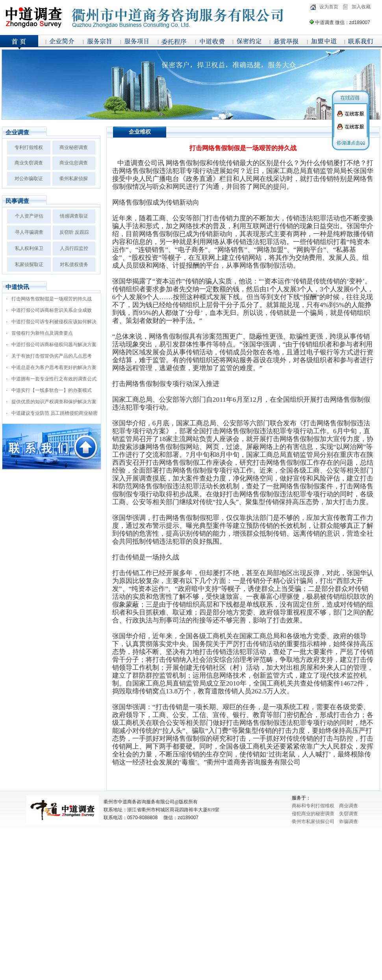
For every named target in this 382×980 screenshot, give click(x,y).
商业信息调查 (74, 163)
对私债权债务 (74, 265)
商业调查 (349, 806)
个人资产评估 (29, 216)
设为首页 (329, 7)
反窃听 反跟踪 (74, 232)
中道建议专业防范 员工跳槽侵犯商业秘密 (55, 413)
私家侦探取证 (29, 265)
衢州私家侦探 (74, 179)
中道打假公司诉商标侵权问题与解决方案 (54, 345)
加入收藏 (361, 7)
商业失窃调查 (29, 163)
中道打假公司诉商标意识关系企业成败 (52, 310)
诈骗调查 (349, 822)
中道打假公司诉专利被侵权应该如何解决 (54, 322)
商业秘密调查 (74, 147)
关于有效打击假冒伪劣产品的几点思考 (52, 356)
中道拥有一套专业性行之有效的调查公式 (54, 379)
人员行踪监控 (74, 248)
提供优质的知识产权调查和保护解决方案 (54, 402)
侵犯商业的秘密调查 (313, 814)
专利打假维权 (29, 147)
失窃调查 (349, 814)
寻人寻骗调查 (29, 232)
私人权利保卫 (29, 248)
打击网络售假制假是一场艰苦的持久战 (52, 299)
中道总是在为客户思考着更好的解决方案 (54, 367)
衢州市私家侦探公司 (313, 822)
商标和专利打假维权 (313, 806)
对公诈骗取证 (29, 179)
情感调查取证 (74, 216)
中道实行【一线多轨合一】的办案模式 (52, 390)
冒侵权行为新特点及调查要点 (42, 333)
